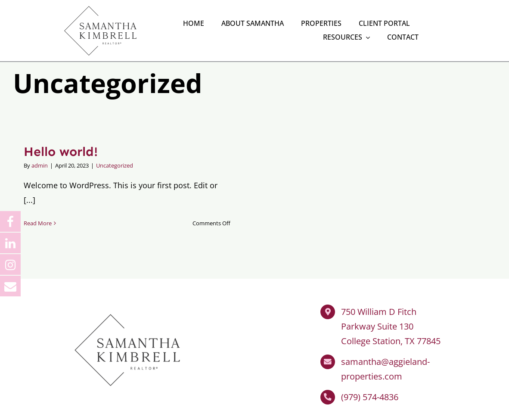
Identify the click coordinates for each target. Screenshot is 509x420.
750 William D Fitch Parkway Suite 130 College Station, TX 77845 (391, 293)
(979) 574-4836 (370, 364)
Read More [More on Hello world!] (38, 190)
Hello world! (61, 118)
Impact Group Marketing (269, 408)
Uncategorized (115, 132)
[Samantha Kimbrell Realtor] (127, 276)
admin (40, 132)
